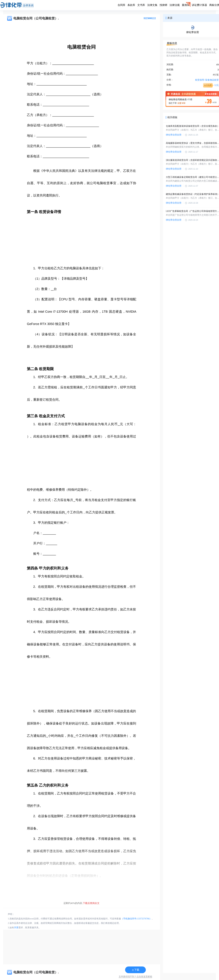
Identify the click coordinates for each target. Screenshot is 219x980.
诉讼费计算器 (199, 5)
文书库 (141, 5)
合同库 (121, 5)
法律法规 (175, 5)
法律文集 (152, 5)
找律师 (163, 5)
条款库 (131, 5)
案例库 (186, 5)
